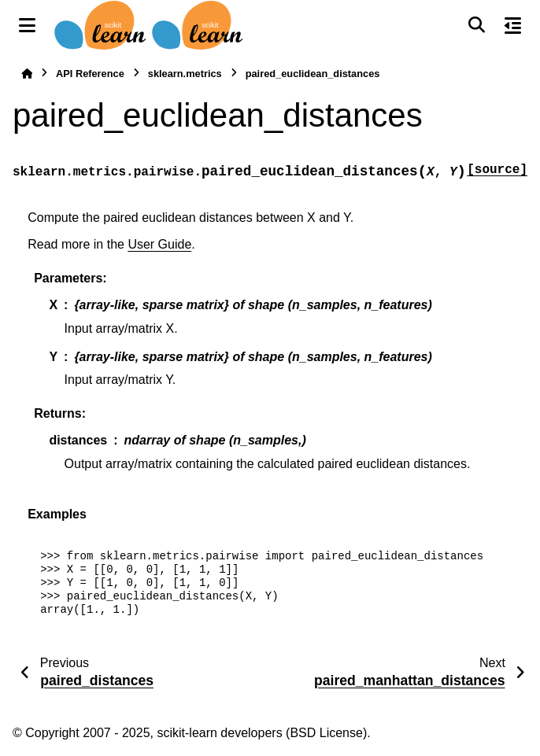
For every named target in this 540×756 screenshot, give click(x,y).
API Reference (90, 74)
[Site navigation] (27, 25)
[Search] (476, 25)
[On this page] (513, 25)
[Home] (27, 74)
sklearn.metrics (185, 74)
